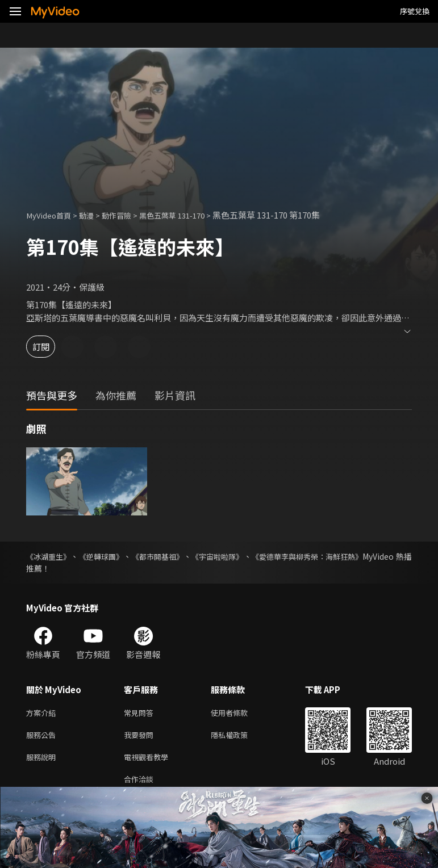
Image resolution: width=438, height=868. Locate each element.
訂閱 (49, 347)
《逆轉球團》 (112, 556)
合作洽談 (141, 785)
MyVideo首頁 (52, 215)
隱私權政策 (239, 737)
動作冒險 (128, 215)
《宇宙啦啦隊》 (250, 556)
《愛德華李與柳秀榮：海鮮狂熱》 (352, 556)
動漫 (94, 215)
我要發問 (141, 737)
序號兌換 (415, 11)
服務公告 (43, 737)
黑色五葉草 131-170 (190, 215)
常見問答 (141, 713)
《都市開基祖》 (180, 556)
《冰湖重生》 (50, 556)
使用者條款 (239, 713)
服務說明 (43, 761)
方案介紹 (43, 713)
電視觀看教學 (149, 761)
